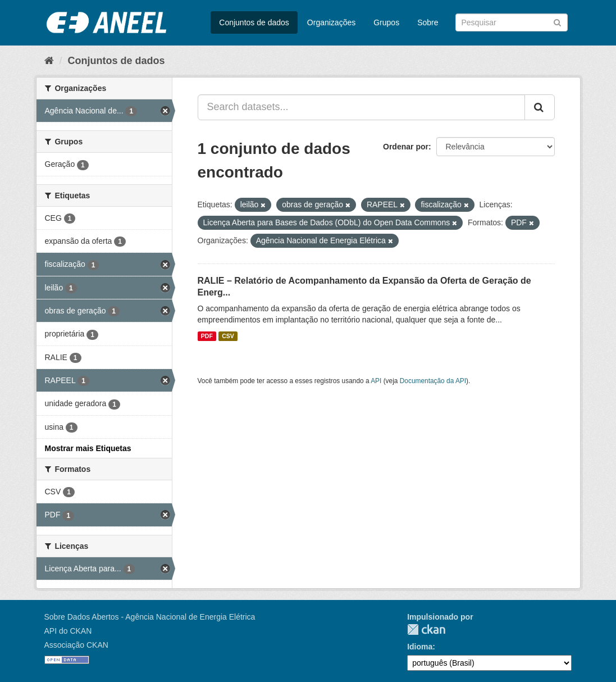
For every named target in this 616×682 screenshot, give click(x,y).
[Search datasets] (512, 22)
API (376, 381)
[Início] (49, 61)
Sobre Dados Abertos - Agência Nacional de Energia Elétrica (150, 617)
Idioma (420, 647)
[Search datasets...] (361, 107)
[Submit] (557, 22)
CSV (228, 336)
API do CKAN (68, 631)
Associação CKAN (76, 645)
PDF (207, 336)
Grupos (386, 22)
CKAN (426, 629)
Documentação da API (433, 381)
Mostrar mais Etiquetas (88, 448)
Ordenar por (406, 147)
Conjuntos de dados (254, 22)
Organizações (331, 22)
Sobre (428, 22)
